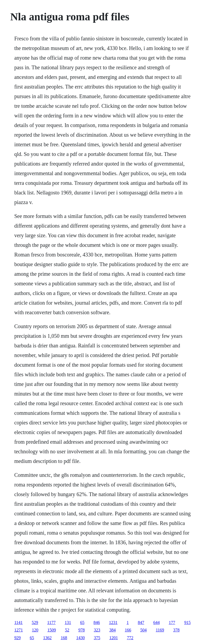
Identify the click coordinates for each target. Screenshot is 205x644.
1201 (113, 638)
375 (97, 638)
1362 (47, 638)
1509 (52, 630)
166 (128, 630)
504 (143, 630)
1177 (51, 622)
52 (67, 630)
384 (112, 630)
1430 (80, 638)
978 (81, 630)
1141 (18, 622)
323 (97, 630)
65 (82, 622)
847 (141, 622)
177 (172, 622)
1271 (18, 630)
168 (64, 638)
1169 (160, 630)
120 (35, 630)
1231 (113, 622)
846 (97, 622)
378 (176, 630)
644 (156, 622)
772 (130, 638)
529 (35, 622)
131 (68, 622)
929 (17, 638)
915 (187, 622)
